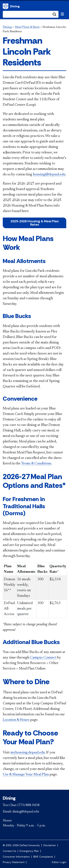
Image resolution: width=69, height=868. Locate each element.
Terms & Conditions (36, 464)
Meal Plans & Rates (27, 27)
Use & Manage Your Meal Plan (26, 775)
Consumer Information (16, 857)
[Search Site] (31, 14)
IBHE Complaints (43, 857)
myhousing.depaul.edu (28, 753)
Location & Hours (16, 720)
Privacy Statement (14, 862)
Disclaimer (50, 845)
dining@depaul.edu (26, 812)
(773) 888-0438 (29, 805)
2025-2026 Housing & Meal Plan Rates (35, 223)
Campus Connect (43, 658)
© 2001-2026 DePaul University (21, 845)
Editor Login (59, 862)
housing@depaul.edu (49, 174)
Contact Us (9, 851)
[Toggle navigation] (62, 14)
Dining (6, 6)
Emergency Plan (29, 851)
